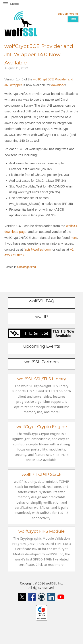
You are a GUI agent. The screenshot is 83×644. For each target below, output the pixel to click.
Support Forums (68, 14)
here (74, 238)
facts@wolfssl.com (37, 249)
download (58, 85)
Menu (15, 4)
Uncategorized (27, 267)
